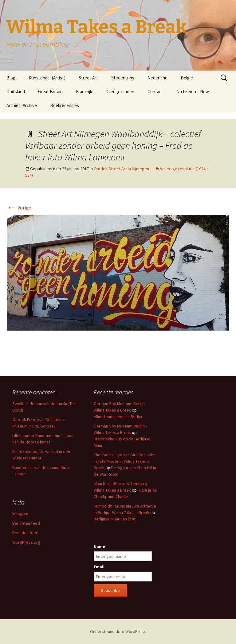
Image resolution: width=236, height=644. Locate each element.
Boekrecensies (65, 105)
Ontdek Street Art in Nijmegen (121, 169)
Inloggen (20, 514)
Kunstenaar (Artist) (47, 78)
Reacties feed (25, 533)
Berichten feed (26, 523)
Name (99, 546)
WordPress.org (26, 542)
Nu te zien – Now (193, 92)
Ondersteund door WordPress (118, 631)
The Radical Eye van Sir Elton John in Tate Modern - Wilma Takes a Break (125, 461)
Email (99, 567)
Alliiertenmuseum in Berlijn (118, 416)
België (187, 78)
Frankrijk (84, 92)
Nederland (157, 78)
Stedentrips (123, 78)
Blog (11, 78)
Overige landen (120, 92)
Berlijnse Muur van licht (115, 519)
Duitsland (16, 92)
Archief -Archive (22, 105)
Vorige (19, 208)
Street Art (88, 78)
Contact (155, 92)
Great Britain (50, 92)
